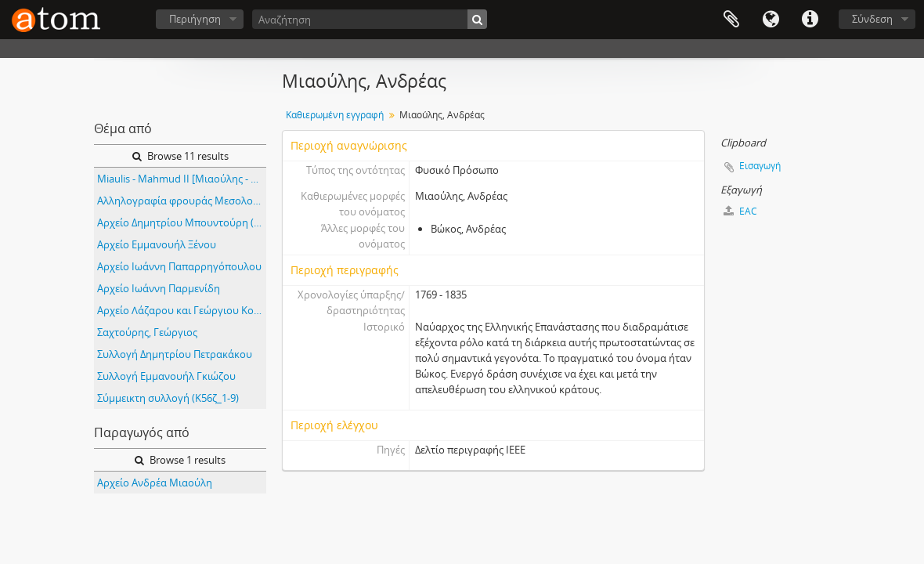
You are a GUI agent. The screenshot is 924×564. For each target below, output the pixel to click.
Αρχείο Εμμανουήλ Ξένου (157, 244)
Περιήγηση (195, 19)
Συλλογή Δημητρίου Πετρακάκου (175, 354)
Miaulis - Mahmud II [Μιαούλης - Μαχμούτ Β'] (182, 179)
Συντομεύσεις (810, 20)
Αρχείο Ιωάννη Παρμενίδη (159, 288)
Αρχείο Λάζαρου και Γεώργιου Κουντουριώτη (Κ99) (182, 310)
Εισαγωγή (760, 166)
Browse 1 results (180, 460)
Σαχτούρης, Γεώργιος (147, 332)
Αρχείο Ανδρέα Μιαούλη (155, 483)
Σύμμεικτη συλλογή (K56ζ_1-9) (168, 398)
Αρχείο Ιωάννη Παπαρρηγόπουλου (179, 266)
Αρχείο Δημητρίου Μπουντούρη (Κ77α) (182, 222)
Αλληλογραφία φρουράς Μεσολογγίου (182, 201)
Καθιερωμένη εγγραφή (335, 115)
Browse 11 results (180, 156)
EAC (740, 211)
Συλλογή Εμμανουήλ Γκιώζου (166, 376)
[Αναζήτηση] (370, 19)
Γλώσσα (771, 20)
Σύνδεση (872, 19)
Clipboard (731, 20)
